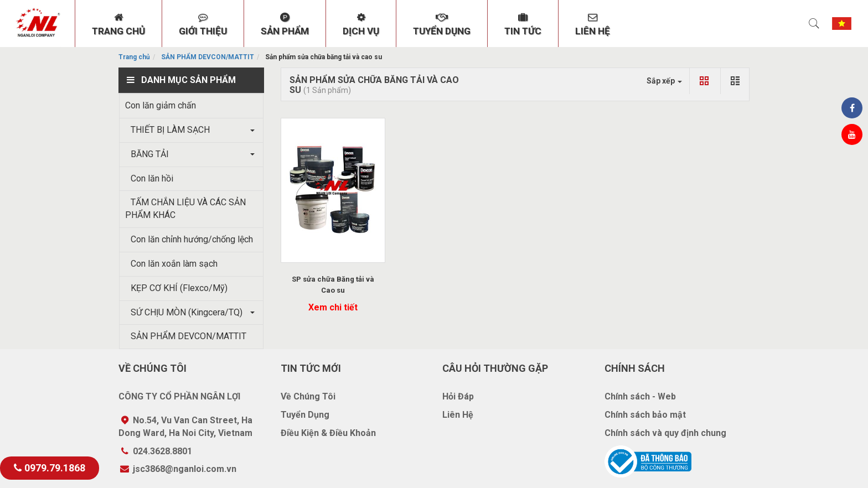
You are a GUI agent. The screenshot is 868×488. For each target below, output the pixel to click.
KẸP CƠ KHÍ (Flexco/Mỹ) (176, 288)
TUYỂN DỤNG (442, 24)
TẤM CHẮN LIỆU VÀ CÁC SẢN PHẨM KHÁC (185, 209)
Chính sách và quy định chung (665, 433)
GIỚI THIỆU (203, 24)
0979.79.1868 (50, 468)
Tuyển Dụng (305, 415)
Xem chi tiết (333, 307)
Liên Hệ (458, 415)
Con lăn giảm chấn (161, 105)
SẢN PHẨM (285, 24)
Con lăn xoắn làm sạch (171, 264)
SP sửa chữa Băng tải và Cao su (333, 285)
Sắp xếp (664, 81)
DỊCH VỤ (361, 24)
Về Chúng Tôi (308, 396)
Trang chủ (134, 57)
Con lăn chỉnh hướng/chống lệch (189, 239)
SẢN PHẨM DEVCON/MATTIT (208, 57)
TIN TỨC (523, 24)
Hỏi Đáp (458, 396)
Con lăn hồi (149, 178)
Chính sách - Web (640, 396)
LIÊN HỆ (593, 24)
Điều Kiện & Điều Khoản (328, 433)
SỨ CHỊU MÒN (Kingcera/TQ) (184, 312)
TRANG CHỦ (118, 24)
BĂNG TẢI (147, 154)
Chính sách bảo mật (645, 415)
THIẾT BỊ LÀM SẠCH (167, 130)
